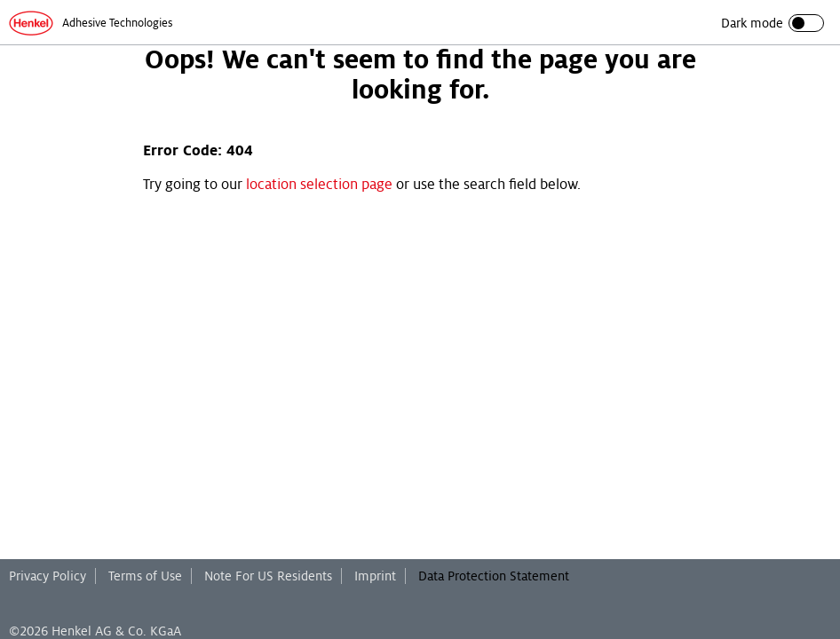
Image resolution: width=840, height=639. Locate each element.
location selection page (319, 185)
